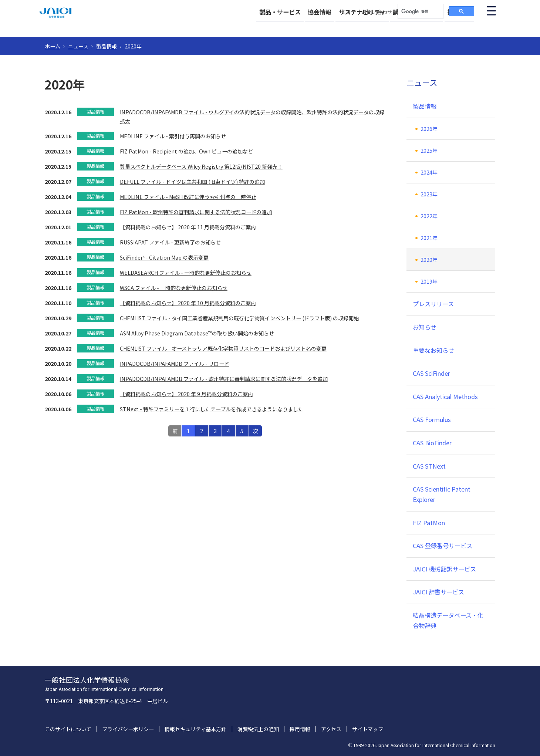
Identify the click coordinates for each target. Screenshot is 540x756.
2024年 (429, 172)
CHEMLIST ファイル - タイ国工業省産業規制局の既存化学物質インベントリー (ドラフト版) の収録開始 (239, 318)
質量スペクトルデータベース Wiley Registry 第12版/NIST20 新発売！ (201, 166)
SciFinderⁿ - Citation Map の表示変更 (164, 257)
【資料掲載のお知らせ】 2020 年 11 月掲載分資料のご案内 (188, 227)
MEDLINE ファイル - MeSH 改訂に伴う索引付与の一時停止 (188, 197)
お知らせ (425, 327)
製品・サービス (249, 27)
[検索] (420, 11)
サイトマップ (368, 729)
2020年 (429, 260)
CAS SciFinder (431, 373)
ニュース (78, 46)
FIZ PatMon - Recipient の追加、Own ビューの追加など (186, 151)
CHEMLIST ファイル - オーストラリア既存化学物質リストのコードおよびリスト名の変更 (223, 348)
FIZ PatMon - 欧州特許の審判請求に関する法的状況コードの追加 (196, 212)
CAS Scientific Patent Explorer (442, 494)
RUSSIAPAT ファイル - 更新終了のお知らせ (170, 242)
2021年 (429, 238)
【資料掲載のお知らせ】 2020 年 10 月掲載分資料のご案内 (188, 303)
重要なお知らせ (433, 350)
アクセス (331, 729)
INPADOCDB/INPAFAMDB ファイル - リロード (175, 364)
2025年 (429, 151)
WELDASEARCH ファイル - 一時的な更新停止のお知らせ (186, 273)
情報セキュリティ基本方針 (195, 729)
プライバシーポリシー (128, 729)
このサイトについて (68, 729)
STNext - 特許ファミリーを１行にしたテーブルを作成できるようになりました (212, 409)
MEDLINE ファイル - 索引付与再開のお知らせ (173, 136)
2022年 (429, 216)
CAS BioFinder (432, 443)
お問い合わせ (377, 12)
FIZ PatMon (429, 523)
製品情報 (107, 46)
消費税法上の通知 (258, 729)
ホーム (53, 46)
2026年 (429, 129)
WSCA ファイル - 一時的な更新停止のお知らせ (174, 288)
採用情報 (459, 27)
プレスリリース (433, 304)
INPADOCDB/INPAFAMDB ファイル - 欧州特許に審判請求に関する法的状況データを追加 (224, 379)
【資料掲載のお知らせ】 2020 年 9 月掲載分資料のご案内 (186, 394)
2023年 (429, 194)
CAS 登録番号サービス (443, 546)
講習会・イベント (409, 27)
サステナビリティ (346, 27)
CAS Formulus (432, 419)
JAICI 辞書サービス (438, 592)
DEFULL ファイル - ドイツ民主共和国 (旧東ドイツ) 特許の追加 (192, 182)
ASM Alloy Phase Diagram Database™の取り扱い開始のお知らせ (197, 333)
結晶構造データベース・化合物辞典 (448, 620)
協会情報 (296, 27)
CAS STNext (429, 466)
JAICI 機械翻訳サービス (444, 569)
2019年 (429, 281)
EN (347, 12)
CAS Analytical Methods (445, 396)
